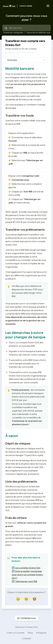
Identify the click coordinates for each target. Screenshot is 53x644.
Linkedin (26, 638)
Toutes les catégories (13, 32)
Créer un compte (15, 633)
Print (31, 53)
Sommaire (26, 60)
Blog (30, 633)
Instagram (41, 633)
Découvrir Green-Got (27, 627)
